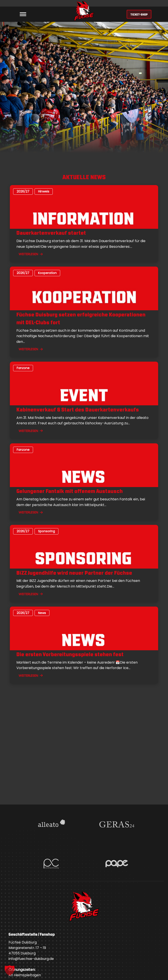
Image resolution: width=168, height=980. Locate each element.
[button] (10, 970)
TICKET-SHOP (139, 14)
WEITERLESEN (31, 254)
